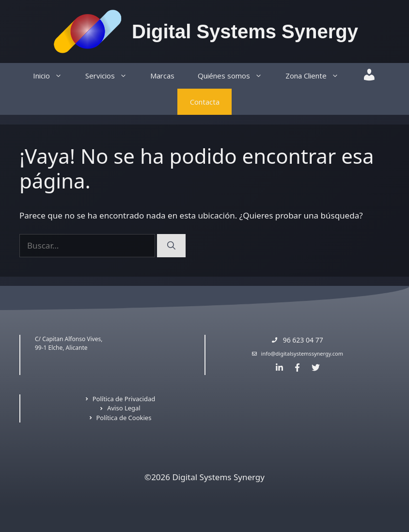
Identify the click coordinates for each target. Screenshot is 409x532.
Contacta (205, 102)
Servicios (112, 76)
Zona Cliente (318, 76)
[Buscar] (171, 246)
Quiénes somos (236, 76)
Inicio (53, 76)
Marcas (162, 76)
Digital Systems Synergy (245, 31)
